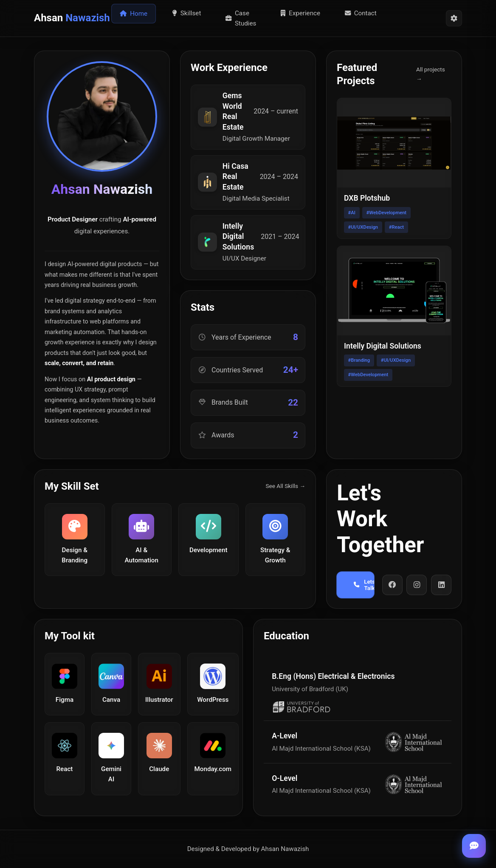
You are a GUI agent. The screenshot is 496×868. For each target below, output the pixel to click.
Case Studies (241, 18)
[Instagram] (417, 585)
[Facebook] (392, 585)
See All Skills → (285, 486)
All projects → (431, 74)
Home (134, 14)
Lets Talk (364, 585)
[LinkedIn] (441, 585)
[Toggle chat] (474, 846)
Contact (361, 13)
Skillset (187, 13)
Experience (300, 13)
